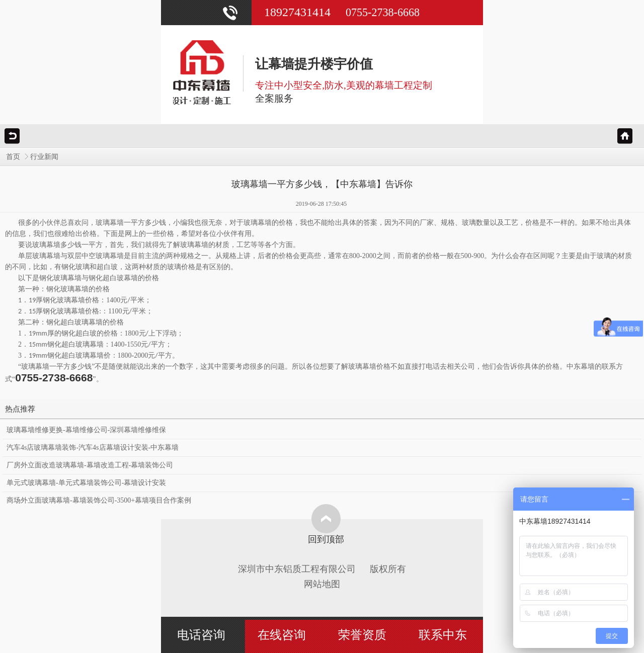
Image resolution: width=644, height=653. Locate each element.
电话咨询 (201, 635)
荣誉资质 (362, 635)
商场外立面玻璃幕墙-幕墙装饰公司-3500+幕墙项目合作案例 (99, 500)
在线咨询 (282, 635)
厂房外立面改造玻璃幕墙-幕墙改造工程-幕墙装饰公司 (90, 465)
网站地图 (322, 584)
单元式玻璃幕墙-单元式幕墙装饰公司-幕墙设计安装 (86, 483)
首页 (13, 157)
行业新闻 (44, 157)
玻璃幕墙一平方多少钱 (56, 366)
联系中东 (443, 635)
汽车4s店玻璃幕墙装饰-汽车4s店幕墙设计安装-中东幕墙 (93, 447)
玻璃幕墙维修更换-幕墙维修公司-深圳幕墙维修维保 (86, 430)
